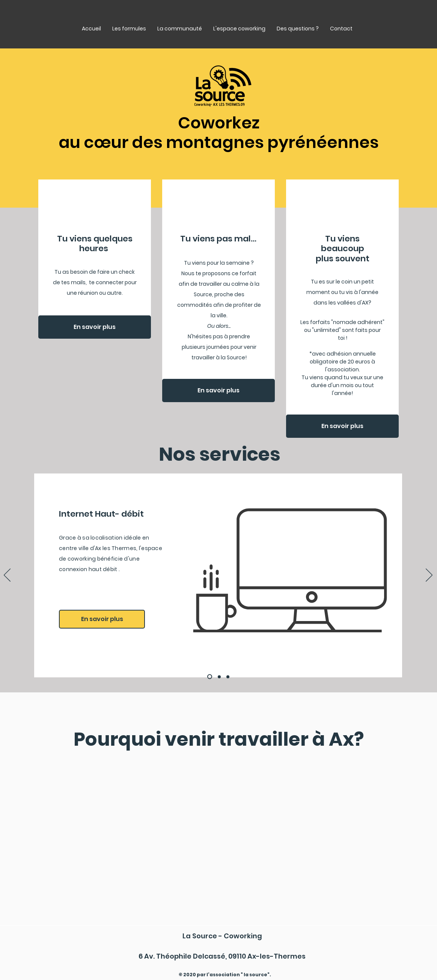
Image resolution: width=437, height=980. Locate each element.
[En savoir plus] (95, 327)
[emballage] (219, 677)
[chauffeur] (210, 677)
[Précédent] (7, 576)
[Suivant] (429, 576)
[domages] (228, 677)
